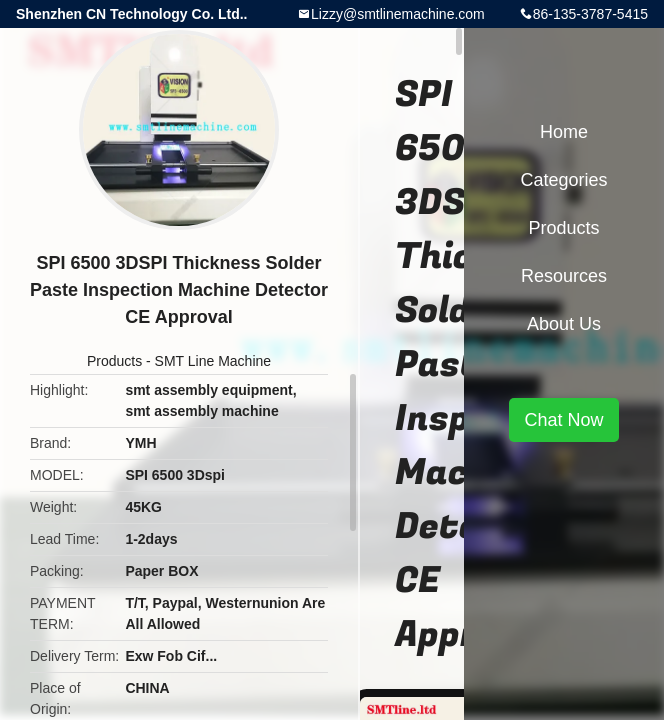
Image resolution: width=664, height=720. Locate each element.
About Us (564, 324)
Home (564, 132)
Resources (564, 276)
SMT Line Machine (213, 361)
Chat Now (563, 420)
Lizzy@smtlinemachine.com (398, 14)
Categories (563, 180)
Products (114, 361)
